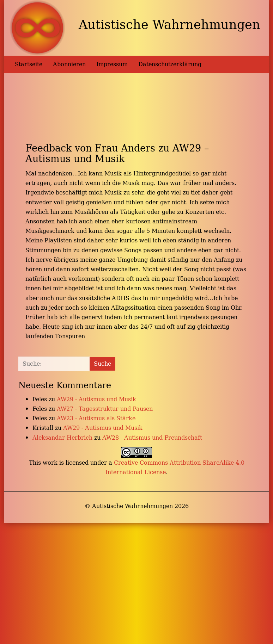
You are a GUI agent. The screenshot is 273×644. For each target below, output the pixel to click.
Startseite (29, 64)
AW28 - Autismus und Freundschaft (152, 438)
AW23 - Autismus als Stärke (96, 418)
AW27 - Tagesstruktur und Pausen (105, 409)
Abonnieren (69, 64)
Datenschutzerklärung (170, 64)
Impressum (112, 64)
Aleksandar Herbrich (62, 438)
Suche (102, 364)
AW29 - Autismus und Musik (96, 399)
